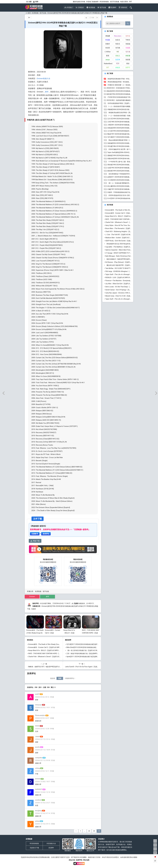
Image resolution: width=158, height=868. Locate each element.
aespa (108, 60)
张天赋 (118, 48)
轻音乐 (118, 40)
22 (89, 831)
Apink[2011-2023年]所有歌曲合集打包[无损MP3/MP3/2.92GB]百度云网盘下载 (93, 657)
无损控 (76, 603)
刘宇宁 (128, 67)
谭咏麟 (108, 36)
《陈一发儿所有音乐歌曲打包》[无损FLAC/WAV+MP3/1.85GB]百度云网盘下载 (93, 650)
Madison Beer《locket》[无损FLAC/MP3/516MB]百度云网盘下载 (127, 238)
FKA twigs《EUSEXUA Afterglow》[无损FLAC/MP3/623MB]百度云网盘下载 (131, 271)
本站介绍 (72, 860)
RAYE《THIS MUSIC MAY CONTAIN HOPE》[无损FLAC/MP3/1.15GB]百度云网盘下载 (57, 653)
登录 (36, 2)
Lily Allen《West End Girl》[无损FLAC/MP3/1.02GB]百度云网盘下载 (128, 284)
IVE (118, 52)
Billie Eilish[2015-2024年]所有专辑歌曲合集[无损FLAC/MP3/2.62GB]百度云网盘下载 (95, 647)
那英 (108, 56)
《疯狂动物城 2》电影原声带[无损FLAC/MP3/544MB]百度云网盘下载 (129, 259)
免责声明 (79, 860)
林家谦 (128, 56)
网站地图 (86, 860)
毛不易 (128, 52)
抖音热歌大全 (51, 843)
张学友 (128, 36)
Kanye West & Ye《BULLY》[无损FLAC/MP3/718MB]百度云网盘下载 (52, 650)
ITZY (118, 64)
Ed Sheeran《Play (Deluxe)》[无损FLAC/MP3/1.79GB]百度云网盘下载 (129, 262)
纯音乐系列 (124, 2)
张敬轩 (108, 44)
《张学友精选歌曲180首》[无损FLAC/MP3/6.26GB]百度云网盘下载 (129, 103)
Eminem (32, 597)
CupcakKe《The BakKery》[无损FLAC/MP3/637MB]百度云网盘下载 (128, 247)
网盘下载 (35, 541)
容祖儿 (118, 56)
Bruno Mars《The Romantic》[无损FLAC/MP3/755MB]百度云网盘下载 (129, 228)
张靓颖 (128, 48)
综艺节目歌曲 (115, 2)
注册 (29, 2)
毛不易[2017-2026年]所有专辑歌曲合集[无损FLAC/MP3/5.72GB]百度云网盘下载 (94, 644)
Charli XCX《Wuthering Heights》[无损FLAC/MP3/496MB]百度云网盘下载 (131, 231)
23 (94, 831)
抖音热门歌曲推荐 (92, 2)
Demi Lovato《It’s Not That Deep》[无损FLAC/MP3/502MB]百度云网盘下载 (131, 287)
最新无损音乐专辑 (79, 2)
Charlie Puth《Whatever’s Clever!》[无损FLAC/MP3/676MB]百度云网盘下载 (54, 657)
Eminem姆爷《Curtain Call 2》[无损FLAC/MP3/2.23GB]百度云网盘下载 (53, 647)
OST (130, 2)
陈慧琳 (118, 60)
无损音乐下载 (34, 848)
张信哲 (108, 48)
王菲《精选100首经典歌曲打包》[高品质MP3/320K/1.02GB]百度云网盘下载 (92, 653)
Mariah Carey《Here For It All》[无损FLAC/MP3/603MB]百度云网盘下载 (130, 296)
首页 (28, 13)
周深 (128, 64)
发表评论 (46, 534)
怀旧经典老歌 (104, 2)
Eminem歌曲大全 (44, 78)
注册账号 (35, 534)
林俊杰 (118, 67)
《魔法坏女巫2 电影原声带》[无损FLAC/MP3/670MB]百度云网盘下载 (129, 265)
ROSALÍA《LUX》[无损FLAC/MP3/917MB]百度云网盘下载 (125, 278)
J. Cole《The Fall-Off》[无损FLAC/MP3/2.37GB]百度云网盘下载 (127, 235)
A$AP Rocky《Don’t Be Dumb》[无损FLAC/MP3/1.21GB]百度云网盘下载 (130, 241)
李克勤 (108, 40)
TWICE (128, 40)
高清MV (51, 848)
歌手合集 (43, 13)
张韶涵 (128, 44)
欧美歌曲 (35, 13)
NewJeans (118, 36)
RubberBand (108, 64)
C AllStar (108, 52)
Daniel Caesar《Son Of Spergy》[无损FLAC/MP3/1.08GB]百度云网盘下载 (130, 290)
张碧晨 (128, 60)
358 (92, 18)
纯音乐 (118, 44)
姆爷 (47, 92)
